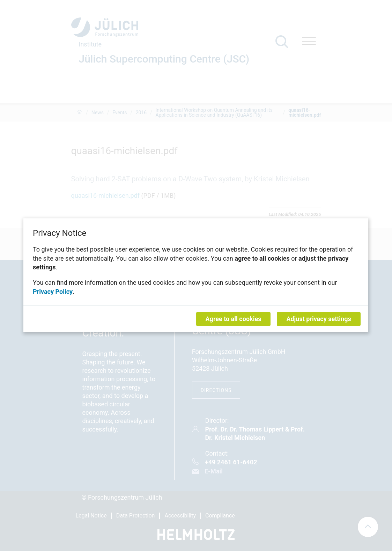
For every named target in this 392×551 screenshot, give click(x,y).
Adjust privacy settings (319, 319)
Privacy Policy (53, 292)
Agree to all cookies (234, 319)
